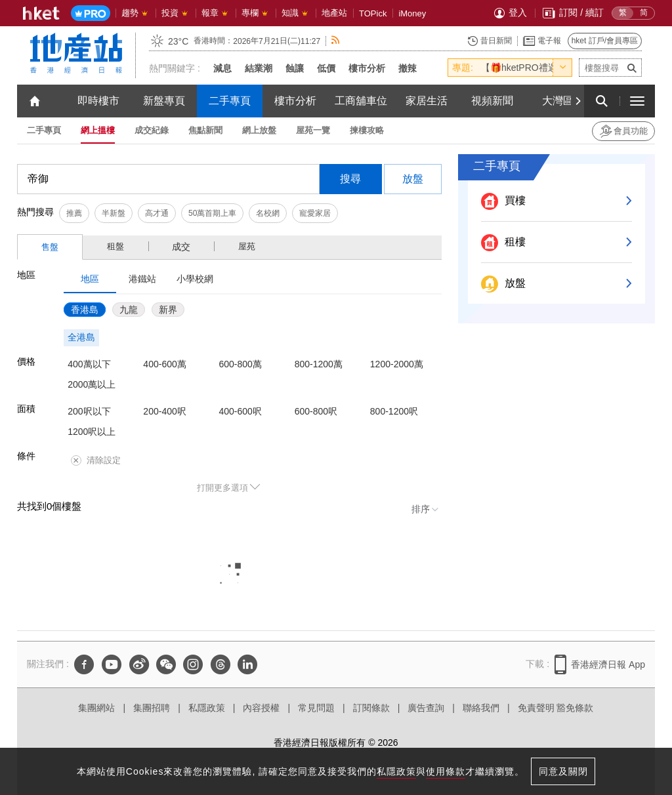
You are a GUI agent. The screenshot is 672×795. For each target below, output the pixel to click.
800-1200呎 (394, 411)
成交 (181, 247)
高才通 (157, 213)
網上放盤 (259, 130)
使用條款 (446, 771)
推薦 (74, 213)
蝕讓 (295, 68)
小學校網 (195, 279)
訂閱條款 (371, 708)
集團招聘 (152, 708)
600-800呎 (316, 411)
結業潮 (259, 68)
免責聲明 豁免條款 (556, 708)
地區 (90, 279)
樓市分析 (367, 68)
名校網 (268, 213)
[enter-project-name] (610, 68)
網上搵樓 (98, 130)
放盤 (413, 179)
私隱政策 (207, 708)
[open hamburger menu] (637, 101)
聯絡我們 (481, 708)
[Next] (577, 101)
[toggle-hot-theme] (562, 68)
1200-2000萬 (397, 364)
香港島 (85, 310)
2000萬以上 (92, 384)
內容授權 (261, 708)
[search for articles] (602, 101)
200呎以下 (89, 411)
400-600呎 (241, 411)
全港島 (81, 337)
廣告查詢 (426, 708)
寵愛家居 (315, 213)
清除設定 (96, 460)
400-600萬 (164, 364)
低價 (326, 68)
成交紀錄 (152, 130)
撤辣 (408, 68)
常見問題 (316, 708)
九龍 (129, 310)
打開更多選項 (222, 488)
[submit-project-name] (632, 68)
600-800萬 (241, 364)
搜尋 (350, 179)
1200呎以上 (92, 432)
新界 (168, 310)
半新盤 (114, 213)
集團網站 (96, 708)
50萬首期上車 (212, 213)
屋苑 (247, 246)
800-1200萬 (319, 364)
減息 (222, 68)
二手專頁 (44, 130)
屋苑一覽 (313, 130)
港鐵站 (142, 279)
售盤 (50, 247)
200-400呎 (164, 411)
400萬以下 (89, 364)
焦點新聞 (205, 130)
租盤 (115, 246)
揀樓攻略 (367, 130)
